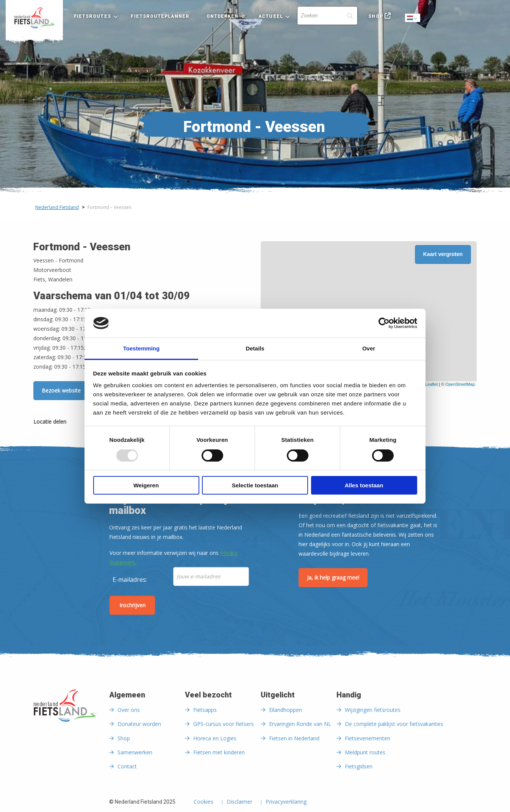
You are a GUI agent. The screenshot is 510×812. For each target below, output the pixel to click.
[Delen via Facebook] (76, 423)
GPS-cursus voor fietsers (224, 724)
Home (34, 18)
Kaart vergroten (443, 254)
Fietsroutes (92, 16)
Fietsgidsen (359, 766)
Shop (375, 16)
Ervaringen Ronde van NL (300, 724)
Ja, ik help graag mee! (333, 577)
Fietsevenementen (368, 738)
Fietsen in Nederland (294, 738)
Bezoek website (61, 390)
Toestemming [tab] (141, 348)
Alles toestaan (364, 485)
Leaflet (431, 384)
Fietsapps (205, 710)
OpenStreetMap (460, 384)
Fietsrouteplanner (160, 16)
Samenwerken (135, 752)
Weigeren (146, 485)
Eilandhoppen (286, 710)
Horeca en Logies (215, 738)
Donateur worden (139, 724)
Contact (127, 766)
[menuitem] (34, 18)
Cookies (203, 802)
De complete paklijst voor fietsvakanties (394, 724)
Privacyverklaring (286, 802)
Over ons (129, 710)
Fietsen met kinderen (219, 752)
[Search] (327, 16)
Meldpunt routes (365, 752)
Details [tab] (255, 348)
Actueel (271, 16)
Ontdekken (223, 16)
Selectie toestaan (255, 485)
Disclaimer (239, 802)
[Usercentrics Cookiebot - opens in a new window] (384, 323)
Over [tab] (369, 348)
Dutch (413, 18)
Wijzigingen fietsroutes (373, 710)
